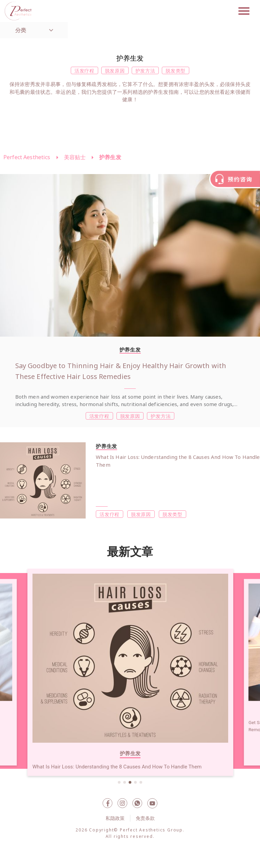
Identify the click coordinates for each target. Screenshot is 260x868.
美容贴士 (75, 157)
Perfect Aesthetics (27, 157)
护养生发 (110, 157)
